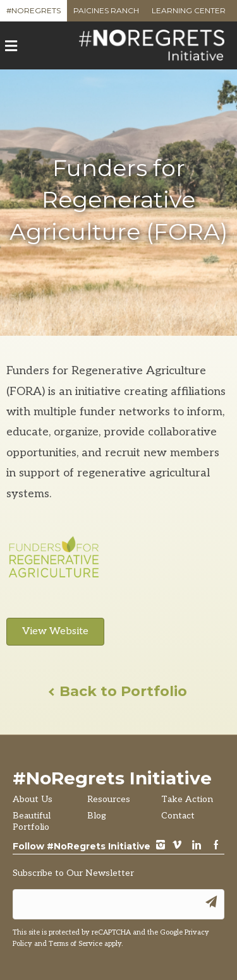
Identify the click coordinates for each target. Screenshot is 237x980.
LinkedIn (197, 846)
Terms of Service (76, 944)
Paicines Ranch (106, 14)
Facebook (216, 846)
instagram (161, 846)
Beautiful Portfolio (32, 821)
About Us (33, 799)
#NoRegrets (33, 14)
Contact (178, 816)
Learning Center (189, 14)
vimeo (177, 846)
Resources (109, 799)
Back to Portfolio (118, 691)
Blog (97, 816)
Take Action (187, 799)
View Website (55, 631)
